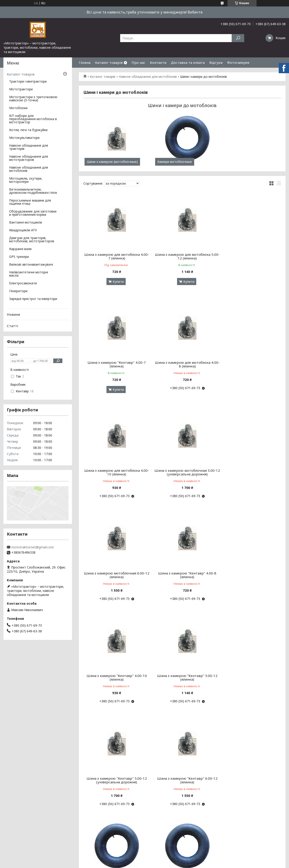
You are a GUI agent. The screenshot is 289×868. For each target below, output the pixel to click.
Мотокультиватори (24, 138)
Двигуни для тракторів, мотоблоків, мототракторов (32, 240)
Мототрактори (21, 89)
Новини (13, 314)
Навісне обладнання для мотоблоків (148, 77)
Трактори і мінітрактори (28, 82)
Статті (12, 326)
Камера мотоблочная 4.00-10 (115, 769)
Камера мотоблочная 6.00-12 (249, 769)
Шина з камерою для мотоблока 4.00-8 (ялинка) (115, 364)
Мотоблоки (18, 108)
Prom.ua (166, 859)
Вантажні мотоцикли (26, 223)
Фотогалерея (238, 62)
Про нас (138, 62)
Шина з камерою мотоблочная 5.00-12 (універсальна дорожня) (249, 364)
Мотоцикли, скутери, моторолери (26, 180)
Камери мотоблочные (171, 162)
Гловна (85, 62)
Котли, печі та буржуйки (28, 130)
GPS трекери (19, 257)
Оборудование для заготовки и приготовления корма (33, 213)
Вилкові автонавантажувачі (31, 265)
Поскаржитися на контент (187, 864)
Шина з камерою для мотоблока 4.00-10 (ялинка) (182, 364)
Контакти (158, 62)
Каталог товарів (109, 62)
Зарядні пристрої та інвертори (33, 299)
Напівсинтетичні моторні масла (29, 274)
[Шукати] (238, 38)
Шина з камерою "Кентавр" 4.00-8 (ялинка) (182, 467)
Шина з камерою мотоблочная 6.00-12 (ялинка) (115, 467)
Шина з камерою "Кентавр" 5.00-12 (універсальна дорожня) (182, 569)
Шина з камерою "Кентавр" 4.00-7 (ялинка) (249, 256)
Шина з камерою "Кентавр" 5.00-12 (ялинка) (115, 569)
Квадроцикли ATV (23, 230)
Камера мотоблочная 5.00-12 (182, 769)
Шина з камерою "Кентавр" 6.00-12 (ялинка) (249, 569)
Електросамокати (23, 283)
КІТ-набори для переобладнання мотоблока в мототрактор (33, 119)
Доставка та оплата (188, 62)
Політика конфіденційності (225, 864)
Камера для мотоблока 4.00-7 (182, 670)
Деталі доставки (18, 837)
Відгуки (216, 62)
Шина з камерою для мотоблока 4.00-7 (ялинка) (115, 256)
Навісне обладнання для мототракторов (29, 158)
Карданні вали (20, 249)
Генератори (18, 291)
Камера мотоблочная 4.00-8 (249, 670)
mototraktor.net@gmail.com (33, 547)
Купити (117, 282)
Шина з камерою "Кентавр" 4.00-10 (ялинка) (249, 467)
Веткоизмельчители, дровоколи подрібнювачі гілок (33, 191)
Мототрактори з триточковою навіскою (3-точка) (33, 99)
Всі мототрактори (19, 826)
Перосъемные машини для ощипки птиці (30, 202)
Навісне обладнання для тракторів (29, 147)
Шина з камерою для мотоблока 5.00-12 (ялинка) (182, 256)
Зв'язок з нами (16, 832)
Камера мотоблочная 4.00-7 (115, 670)
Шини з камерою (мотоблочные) (112, 162)
